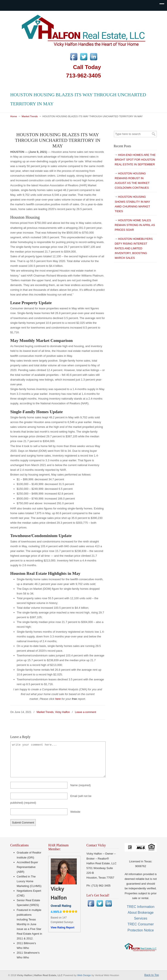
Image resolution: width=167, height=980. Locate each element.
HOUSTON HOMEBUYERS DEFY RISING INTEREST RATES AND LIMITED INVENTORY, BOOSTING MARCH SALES (134, 248)
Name (80, 785)
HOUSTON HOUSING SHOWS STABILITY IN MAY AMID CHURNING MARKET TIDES (133, 204)
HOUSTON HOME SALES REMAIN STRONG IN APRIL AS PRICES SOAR (135, 225)
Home (14, 116)
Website (75, 812)
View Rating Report (62, 928)
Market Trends (30, 116)
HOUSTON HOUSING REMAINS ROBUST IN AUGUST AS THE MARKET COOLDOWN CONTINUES (132, 181)
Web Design (84, 975)
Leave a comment (86, 712)
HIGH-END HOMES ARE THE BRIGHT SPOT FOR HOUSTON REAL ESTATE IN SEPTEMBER (135, 160)
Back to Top (152, 975)
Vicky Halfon (62, 712)
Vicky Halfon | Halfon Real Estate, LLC (84, 30)
